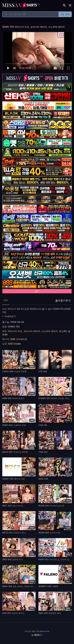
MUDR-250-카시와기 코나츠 (51, 506)
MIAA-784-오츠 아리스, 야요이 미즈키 (19, 586)
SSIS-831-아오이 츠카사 (13, 613)
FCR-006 (43, 371)
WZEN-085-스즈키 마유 (49, 533)
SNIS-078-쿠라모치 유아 (50, 613)
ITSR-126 (43, 425)
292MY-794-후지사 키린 (14, 479)
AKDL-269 (43, 479)
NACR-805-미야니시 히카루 (15, 452)
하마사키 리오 (15, 331)
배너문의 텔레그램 (37, 631)
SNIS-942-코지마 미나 (13, 559)
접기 (37, 291)
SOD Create (14, 344)
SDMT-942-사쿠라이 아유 (14, 425)
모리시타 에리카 (32, 331)
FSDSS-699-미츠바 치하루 (14, 371)
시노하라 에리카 (49, 331)
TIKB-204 (43, 452)
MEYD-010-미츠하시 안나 (14, 533)
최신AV (63, 331)
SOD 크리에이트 (19, 339)
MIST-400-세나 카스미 (13, 506)
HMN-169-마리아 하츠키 (13, 398)
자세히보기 (9, 316)
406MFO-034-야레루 (48, 586)
